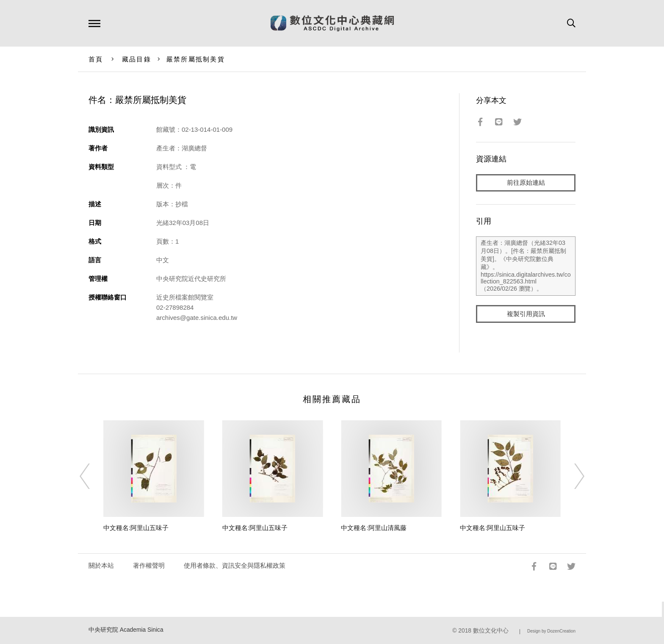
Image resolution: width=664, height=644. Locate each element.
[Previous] (92, 476)
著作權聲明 (149, 565)
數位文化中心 (491, 631)
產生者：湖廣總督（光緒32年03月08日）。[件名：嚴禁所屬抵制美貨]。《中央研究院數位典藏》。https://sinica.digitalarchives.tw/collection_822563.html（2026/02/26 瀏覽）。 (526, 266)
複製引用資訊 (526, 314)
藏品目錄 (137, 59)
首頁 (96, 59)
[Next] (572, 476)
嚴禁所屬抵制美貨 (196, 59)
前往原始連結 (526, 183)
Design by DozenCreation (551, 631)
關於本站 (101, 565)
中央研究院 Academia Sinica (126, 630)
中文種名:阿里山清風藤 (373, 528)
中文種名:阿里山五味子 (136, 528)
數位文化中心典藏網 (332, 23)
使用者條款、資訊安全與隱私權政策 (235, 565)
